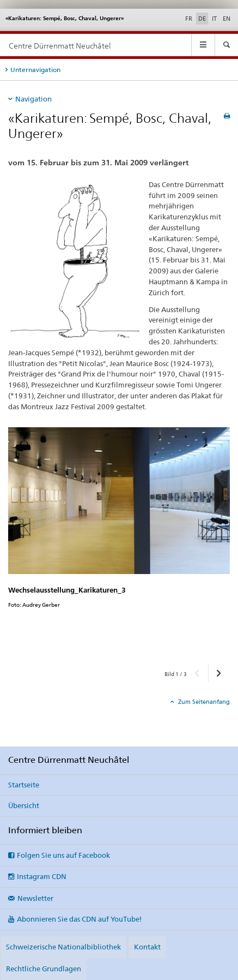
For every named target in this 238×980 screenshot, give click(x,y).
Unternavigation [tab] (35, 70)
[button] (197, 673)
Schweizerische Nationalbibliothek (63, 947)
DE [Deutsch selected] (202, 19)
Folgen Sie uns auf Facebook (63, 855)
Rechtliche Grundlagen (44, 969)
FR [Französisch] (189, 19)
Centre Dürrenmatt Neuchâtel (60, 46)
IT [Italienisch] (214, 19)
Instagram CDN (42, 876)
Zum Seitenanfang (203, 702)
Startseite (24, 785)
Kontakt (147, 947)
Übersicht (24, 805)
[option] (119, 542)
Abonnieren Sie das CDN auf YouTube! (79, 919)
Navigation (33, 99)
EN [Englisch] (227, 19)
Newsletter (35, 898)
